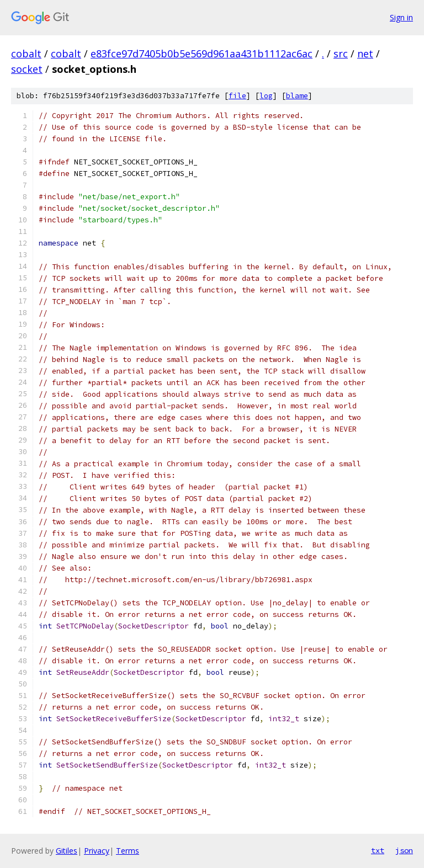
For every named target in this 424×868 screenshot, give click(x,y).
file (237, 96)
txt (378, 850)
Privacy (97, 851)
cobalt (26, 54)
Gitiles (67, 851)
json (404, 850)
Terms (128, 851)
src (341, 54)
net (365, 54)
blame (297, 96)
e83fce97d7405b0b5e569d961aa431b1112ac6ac (202, 54)
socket (27, 69)
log (266, 96)
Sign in (401, 17)
